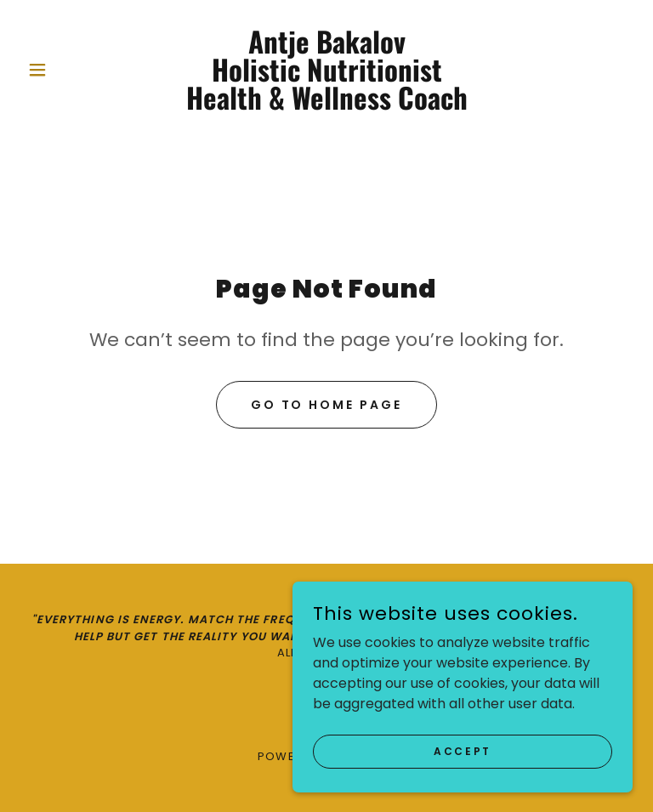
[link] (326, 105)
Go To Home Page (327, 405)
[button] (66, 70)
